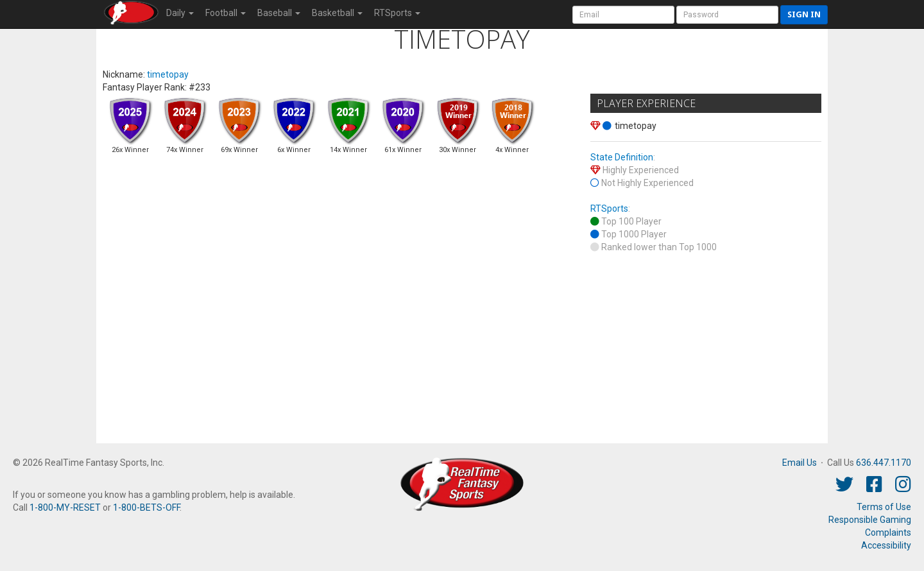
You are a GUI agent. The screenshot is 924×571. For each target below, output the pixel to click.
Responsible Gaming (870, 520)
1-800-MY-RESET (65, 507)
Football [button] (226, 13)
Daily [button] (180, 13)
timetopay (168, 74)
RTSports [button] (397, 13)
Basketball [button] (337, 13)
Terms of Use (884, 507)
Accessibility (886, 545)
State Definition (622, 157)
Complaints (888, 533)
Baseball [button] (279, 13)
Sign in (804, 14)
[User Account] (623, 15)
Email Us (800, 463)
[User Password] (727, 15)
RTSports (609, 209)
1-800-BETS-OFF (146, 507)
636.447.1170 (884, 463)
